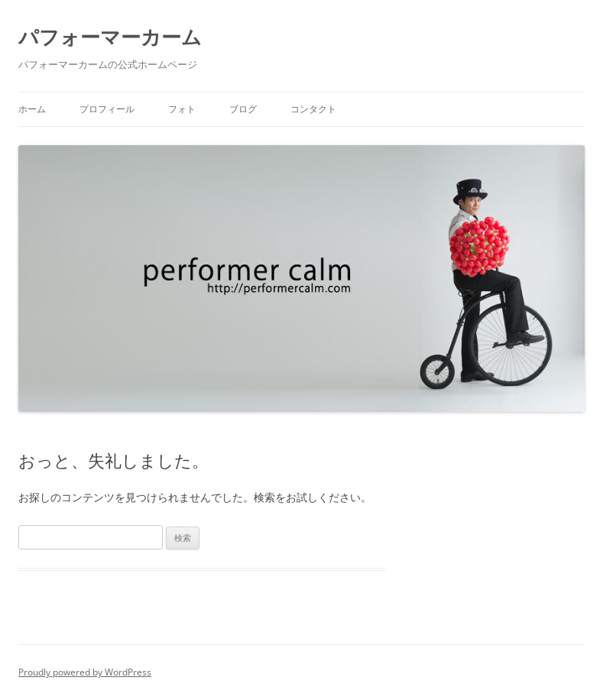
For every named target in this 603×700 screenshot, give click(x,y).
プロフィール (107, 109)
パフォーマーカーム (110, 37)
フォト (182, 109)
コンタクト (313, 109)
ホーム (32, 109)
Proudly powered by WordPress (85, 672)
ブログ (243, 109)
